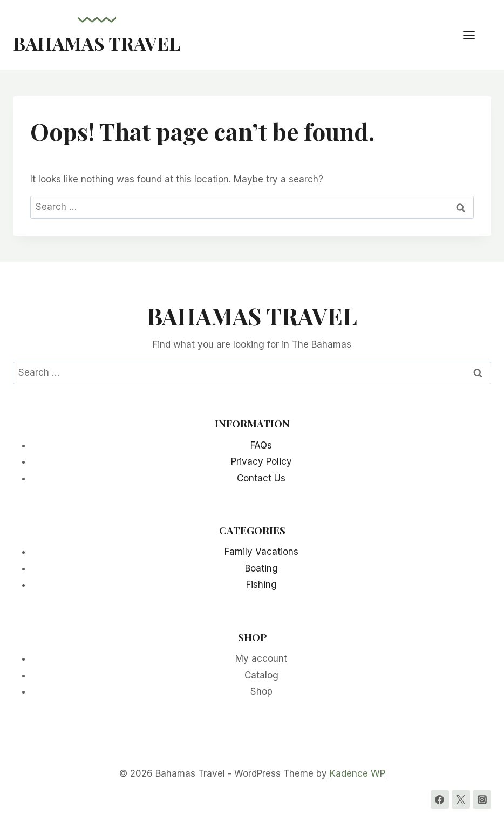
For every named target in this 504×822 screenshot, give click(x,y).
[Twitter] (461, 799)
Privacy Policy (261, 461)
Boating (261, 568)
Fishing (261, 585)
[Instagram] (482, 799)
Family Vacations (261, 552)
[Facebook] (440, 799)
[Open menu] (474, 35)
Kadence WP (357, 773)
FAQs (261, 445)
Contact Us (261, 478)
